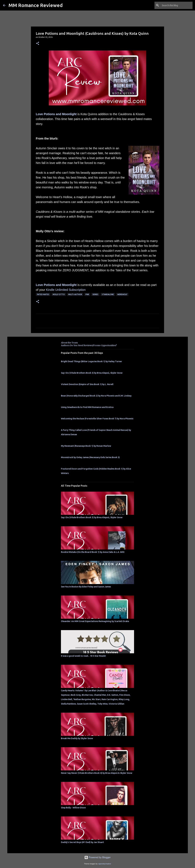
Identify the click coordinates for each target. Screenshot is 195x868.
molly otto (59, 294)
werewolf (122, 294)
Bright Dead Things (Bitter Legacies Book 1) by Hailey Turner (91, 361)
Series (95, 294)
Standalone (108, 294)
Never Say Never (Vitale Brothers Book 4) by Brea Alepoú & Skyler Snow (97, 773)
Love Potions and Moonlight (56, 114)
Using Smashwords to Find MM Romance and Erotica (87, 407)
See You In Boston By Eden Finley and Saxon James (86, 587)
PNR (87, 294)
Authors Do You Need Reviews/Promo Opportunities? (89, 345)
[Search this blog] (177, 5)
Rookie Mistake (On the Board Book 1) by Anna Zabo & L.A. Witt (93, 552)
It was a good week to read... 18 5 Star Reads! (83, 656)
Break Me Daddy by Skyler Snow (77, 738)
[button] (38, 44)
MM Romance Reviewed (36, 5)
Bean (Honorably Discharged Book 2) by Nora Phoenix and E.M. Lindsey (96, 396)
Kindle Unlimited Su (59, 290)
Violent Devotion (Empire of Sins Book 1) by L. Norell (87, 384)
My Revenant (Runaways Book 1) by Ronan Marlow (86, 446)
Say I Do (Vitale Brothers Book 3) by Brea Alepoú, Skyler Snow (92, 373)
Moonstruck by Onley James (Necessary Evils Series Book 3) (90, 457)
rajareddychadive (104, 864)
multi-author (75, 294)
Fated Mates (43, 294)
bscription (79, 290)
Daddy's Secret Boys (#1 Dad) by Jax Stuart (82, 842)
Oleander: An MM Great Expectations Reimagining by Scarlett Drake (95, 621)
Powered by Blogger (98, 857)
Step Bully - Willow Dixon (73, 808)
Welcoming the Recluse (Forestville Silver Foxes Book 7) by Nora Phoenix (97, 419)
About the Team (69, 343)
